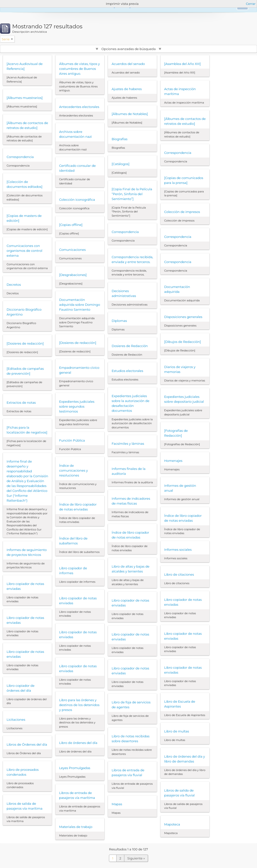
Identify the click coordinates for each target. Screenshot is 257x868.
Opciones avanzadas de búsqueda (129, 49)
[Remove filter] (12, 39)
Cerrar (251, 4)
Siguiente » (136, 858)
